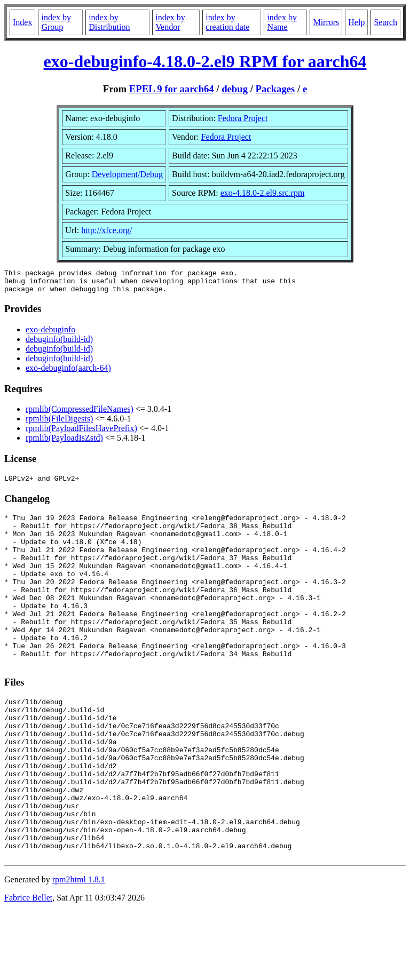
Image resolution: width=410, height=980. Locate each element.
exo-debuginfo (50, 334)
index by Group (56, 22)
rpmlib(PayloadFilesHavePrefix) (81, 433)
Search (385, 22)
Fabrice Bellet (28, 966)
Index (22, 22)
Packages (275, 89)
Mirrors (326, 22)
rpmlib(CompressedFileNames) (80, 414)
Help (356, 22)
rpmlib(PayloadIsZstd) (64, 443)
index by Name (282, 22)
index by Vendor (170, 22)
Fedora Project (243, 118)
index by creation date (227, 22)
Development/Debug (127, 174)
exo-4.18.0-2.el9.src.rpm (263, 193)
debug (235, 89)
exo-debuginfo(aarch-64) (68, 373)
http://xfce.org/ (107, 230)
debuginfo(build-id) (59, 344)
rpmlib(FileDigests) (59, 423)
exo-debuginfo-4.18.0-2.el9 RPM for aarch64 (205, 61)
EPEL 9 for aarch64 (172, 89)
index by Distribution (109, 22)
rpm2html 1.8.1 (79, 948)
